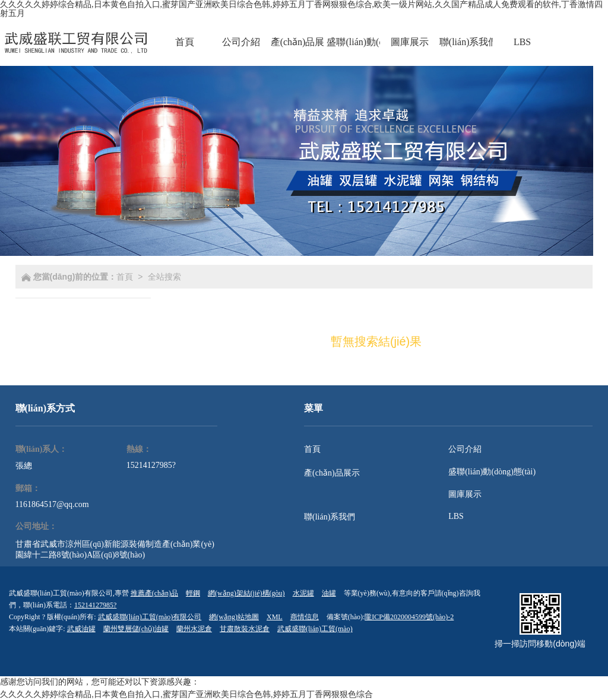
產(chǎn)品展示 (332, 473)
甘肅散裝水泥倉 (245, 629)
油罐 (329, 593)
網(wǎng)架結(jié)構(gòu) (246, 593)
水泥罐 (303, 593)
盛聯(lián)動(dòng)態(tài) (492, 472)
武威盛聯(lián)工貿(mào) (315, 629)
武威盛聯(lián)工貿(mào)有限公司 (150, 617)
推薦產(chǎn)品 (154, 593)
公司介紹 (465, 449)
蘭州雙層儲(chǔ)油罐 (136, 629)
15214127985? (151, 465)
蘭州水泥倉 (194, 629)
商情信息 (305, 617)
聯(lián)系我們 (330, 517)
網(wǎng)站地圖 (234, 617)
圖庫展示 (465, 494)
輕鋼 (193, 593)
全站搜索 (164, 277)
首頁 (125, 277)
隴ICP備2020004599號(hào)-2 (409, 617)
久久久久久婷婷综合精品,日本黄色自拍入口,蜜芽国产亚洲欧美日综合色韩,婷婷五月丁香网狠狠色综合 (186, 694)
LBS (456, 516)
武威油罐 (81, 629)
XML (275, 617)
